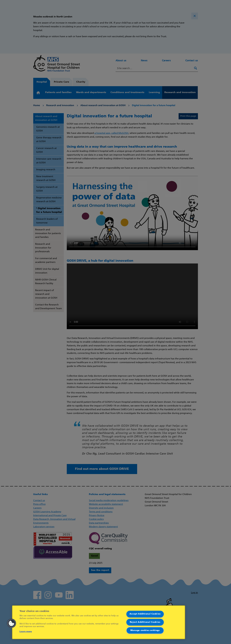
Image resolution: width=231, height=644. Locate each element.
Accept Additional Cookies (145, 614)
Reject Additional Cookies (145, 622)
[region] (99, 622)
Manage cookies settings (145, 630)
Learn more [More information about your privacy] (26, 632)
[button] (12, 623)
